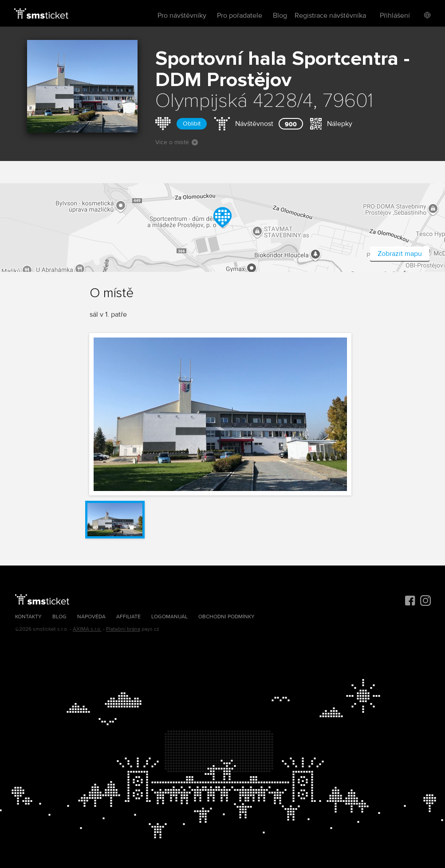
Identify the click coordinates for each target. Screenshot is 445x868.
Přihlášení (395, 16)
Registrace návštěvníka (330, 16)
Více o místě (177, 142)
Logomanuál (169, 617)
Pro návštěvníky (182, 16)
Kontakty (28, 617)
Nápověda (91, 617)
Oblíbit (192, 124)
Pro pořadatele (240, 16)
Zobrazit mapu (400, 254)
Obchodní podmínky (226, 617)
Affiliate (128, 617)
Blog (280, 16)
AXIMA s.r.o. (87, 629)
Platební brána (123, 629)
